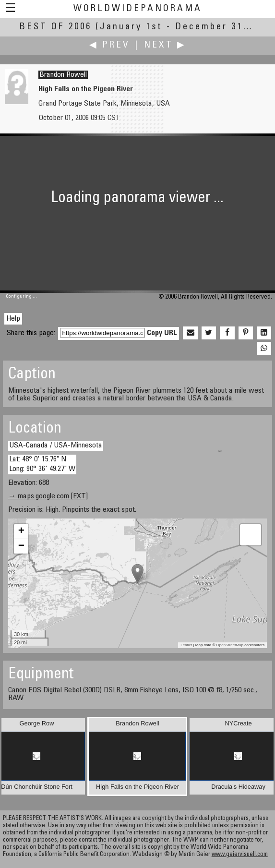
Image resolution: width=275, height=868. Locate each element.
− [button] (21, 546)
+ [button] (21, 531)
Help (13, 319)
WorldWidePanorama (138, 9)
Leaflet (186, 645)
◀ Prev (110, 45)
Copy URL (162, 333)
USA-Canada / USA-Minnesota (56, 446)
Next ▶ (165, 45)
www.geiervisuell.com (240, 855)
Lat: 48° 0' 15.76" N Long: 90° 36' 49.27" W (42, 464)
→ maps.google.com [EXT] (48, 496)
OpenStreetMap (230, 645)
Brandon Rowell (63, 75)
